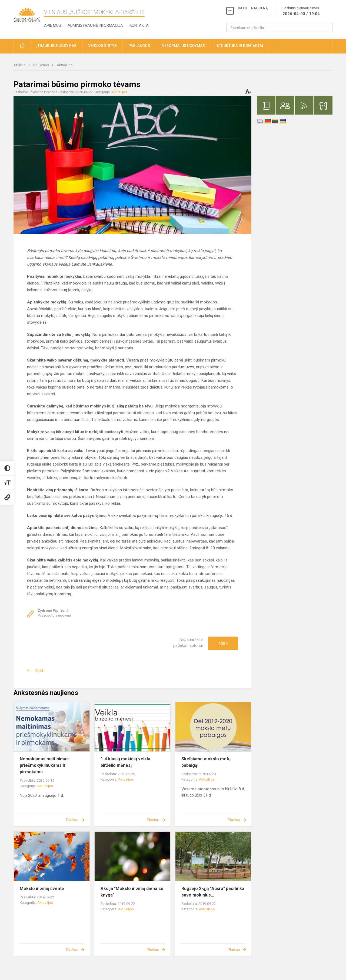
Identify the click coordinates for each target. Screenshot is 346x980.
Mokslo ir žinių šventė (42, 889)
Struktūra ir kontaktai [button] (240, 46)
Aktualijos (65, 65)
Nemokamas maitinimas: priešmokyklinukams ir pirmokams (45, 765)
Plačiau (72, 820)
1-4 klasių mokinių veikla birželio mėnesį (125, 762)
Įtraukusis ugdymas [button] (56, 46)
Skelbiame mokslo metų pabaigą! (206, 762)
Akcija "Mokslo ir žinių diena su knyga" (132, 892)
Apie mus (53, 25)
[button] (22, 46)
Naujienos (41, 65)
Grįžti (39, 671)
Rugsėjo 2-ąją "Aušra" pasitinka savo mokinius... (213, 892)
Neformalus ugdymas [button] (183, 46)
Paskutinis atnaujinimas (301, 11)
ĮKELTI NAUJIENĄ (253, 8)
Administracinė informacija (95, 25)
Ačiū (223, 643)
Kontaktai (139, 25)
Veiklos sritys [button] (102, 46)
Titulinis (20, 65)
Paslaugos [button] (139, 46)
